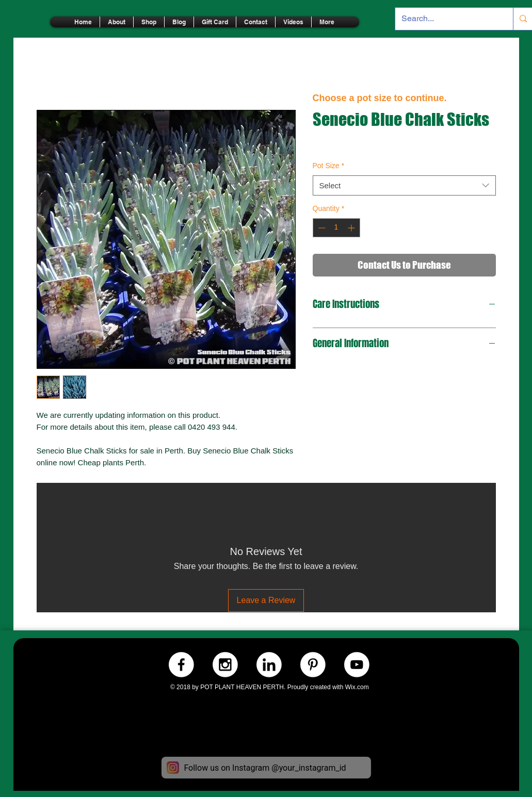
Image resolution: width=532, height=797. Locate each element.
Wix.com (357, 687)
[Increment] (352, 228)
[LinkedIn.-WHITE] (269, 665)
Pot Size (329, 166)
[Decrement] (321, 228)
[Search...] (447, 19)
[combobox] (404, 185)
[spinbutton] (336, 228)
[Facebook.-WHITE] (181, 665)
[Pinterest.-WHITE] (313, 665)
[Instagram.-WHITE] (225, 665)
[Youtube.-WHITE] (357, 665)
